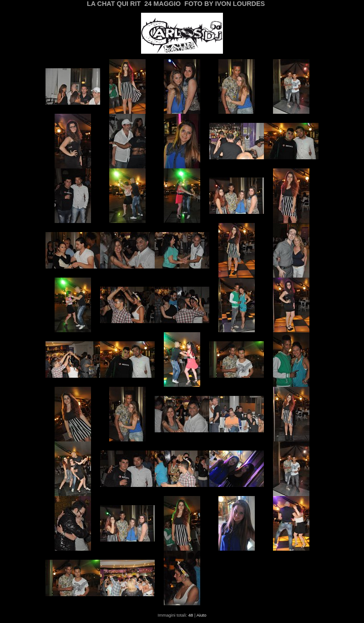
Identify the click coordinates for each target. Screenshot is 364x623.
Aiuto (202, 615)
